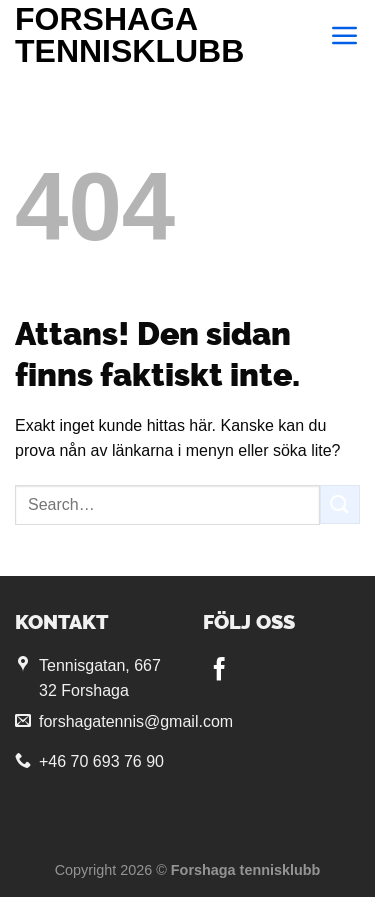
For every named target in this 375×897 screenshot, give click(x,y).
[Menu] (345, 35)
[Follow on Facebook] (219, 671)
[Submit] (340, 504)
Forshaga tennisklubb (129, 35)
